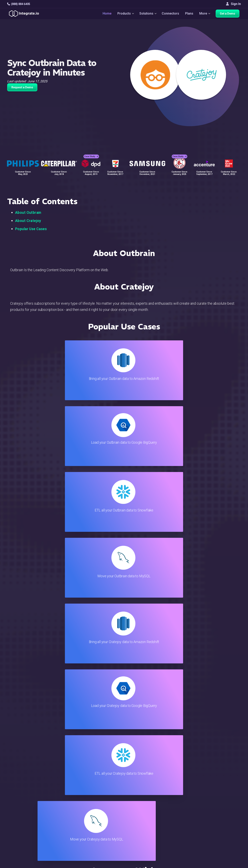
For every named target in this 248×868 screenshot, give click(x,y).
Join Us (224, 807)
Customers (227, 780)
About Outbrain (28, 212)
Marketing (67, 802)
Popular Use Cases (31, 229)
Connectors (171, 14)
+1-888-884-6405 (24, 802)
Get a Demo (229, 14)
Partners (225, 802)
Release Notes (70, 823)
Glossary (144, 829)
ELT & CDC (67, 791)
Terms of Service (230, 848)
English (224, 821)
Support (65, 812)
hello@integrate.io (24, 791)
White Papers (228, 786)
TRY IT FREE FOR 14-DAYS (51, 727)
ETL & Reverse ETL (73, 786)
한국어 (224, 832)
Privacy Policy (148, 823)
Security (143, 812)
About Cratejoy (28, 221)
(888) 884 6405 (19, 4)
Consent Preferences (153, 834)
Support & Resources (153, 791)
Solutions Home (71, 780)
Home (105, 14)
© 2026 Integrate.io (19, 848)
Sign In (233, 4)
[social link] (9, 811)
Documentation (148, 802)
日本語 (224, 827)
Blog (141, 780)
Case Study (91, 154)
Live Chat (144, 786)
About (223, 796)
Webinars (225, 791)
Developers (68, 818)
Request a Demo (22, 87)
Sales (64, 807)
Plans (190, 14)
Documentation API (151, 807)
